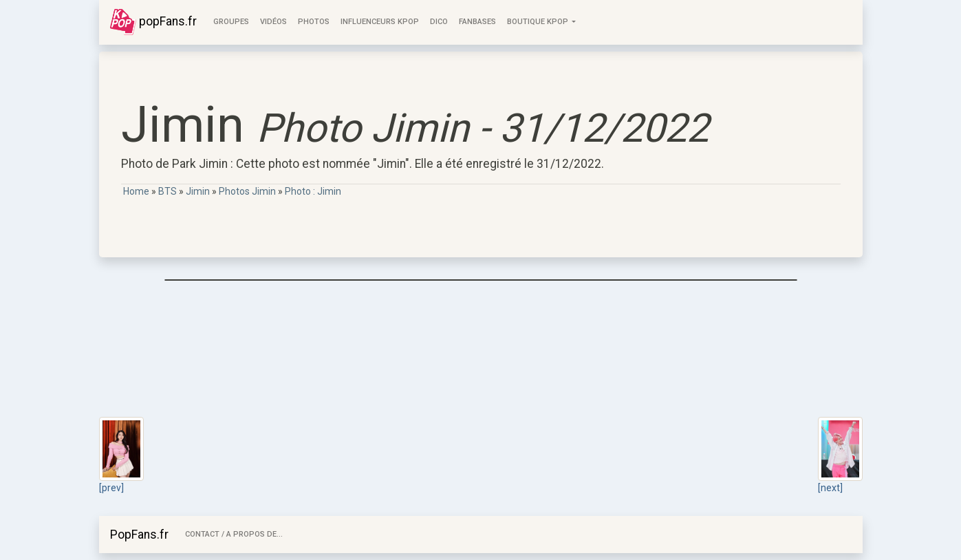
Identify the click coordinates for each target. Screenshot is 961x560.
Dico (439, 22)
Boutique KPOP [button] (539, 22)
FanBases (477, 22)
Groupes (231, 22)
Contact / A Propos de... (234, 534)
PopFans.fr (139, 535)
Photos (314, 22)
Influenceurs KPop (380, 22)
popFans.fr (153, 22)
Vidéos (273, 22)
